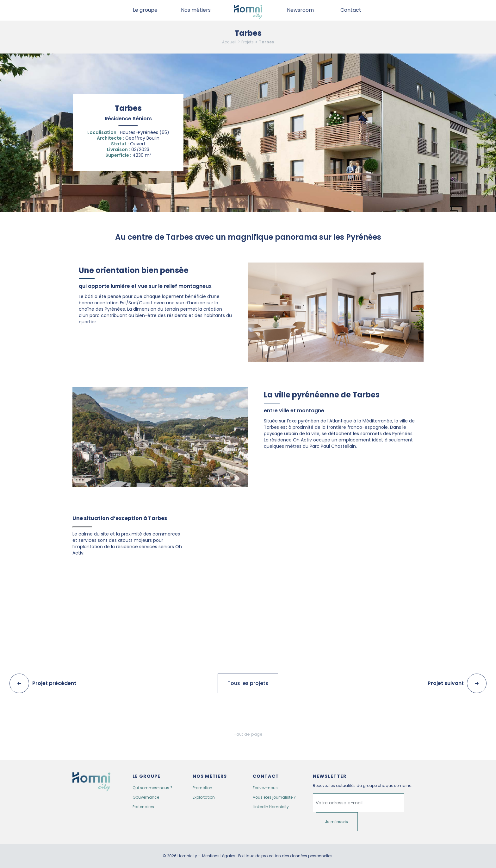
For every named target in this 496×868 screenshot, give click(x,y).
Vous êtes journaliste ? (274, 797)
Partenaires (143, 807)
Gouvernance (146, 797)
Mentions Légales (219, 856)
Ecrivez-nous (265, 788)
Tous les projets (248, 683)
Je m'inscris (337, 822)
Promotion (202, 788)
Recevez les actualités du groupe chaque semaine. (363, 786)
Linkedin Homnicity (271, 807)
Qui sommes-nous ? (152, 788)
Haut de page (248, 734)
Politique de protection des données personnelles (285, 856)
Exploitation (204, 797)
